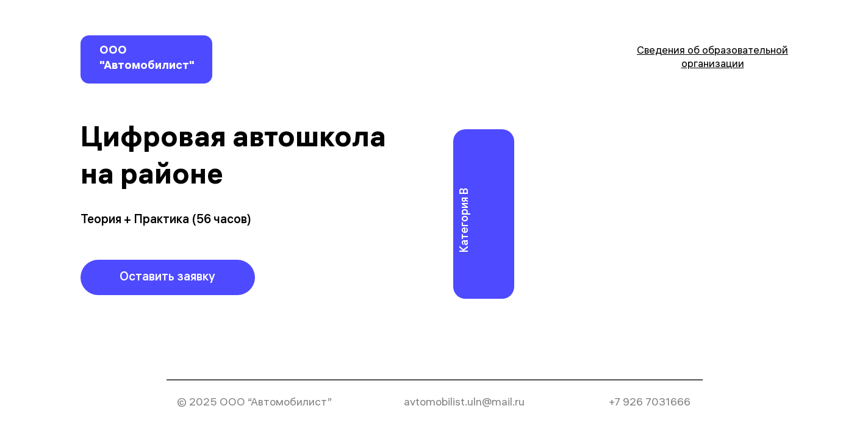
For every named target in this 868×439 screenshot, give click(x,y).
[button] (168, 277)
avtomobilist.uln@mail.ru (464, 403)
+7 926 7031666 (650, 403)
